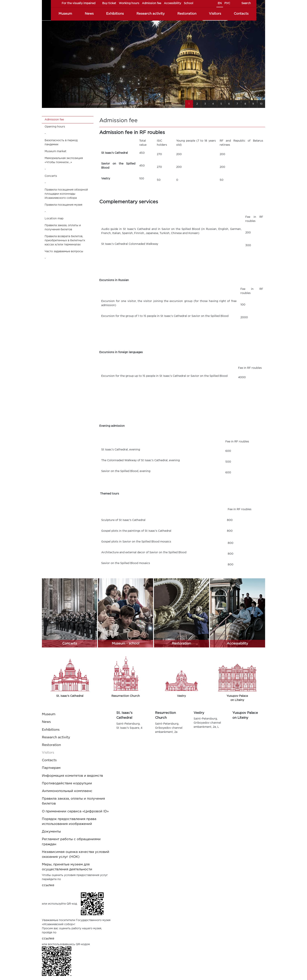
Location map (54, 219)
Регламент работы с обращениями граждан (71, 842)
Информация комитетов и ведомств (72, 776)
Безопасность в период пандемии (61, 142)
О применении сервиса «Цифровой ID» (75, 811)
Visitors (215, 14)
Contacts (241, 14)
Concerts (51, 176)
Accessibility (172, 3)
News (89, 14)
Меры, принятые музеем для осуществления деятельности (67, 867)
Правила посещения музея (63, 205)
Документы (51, 832)
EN (220, 3)
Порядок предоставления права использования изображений (69, 822)
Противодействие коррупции (67, 783)
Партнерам (51, 768)
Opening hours (55, 127)
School (189, 3)
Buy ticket (109, 3)
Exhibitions (115, 14)
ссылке (48, 885)
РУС (227, 3)
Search (246, 3)
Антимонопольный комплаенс (67, 791)
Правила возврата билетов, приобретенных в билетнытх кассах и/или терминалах (65, 240)
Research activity (151, 14)
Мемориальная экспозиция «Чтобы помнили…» (64, 160)
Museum (65, 14)
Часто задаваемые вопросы (64, 251)
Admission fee (152, 3)
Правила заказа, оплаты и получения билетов (63, 227)
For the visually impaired (79, 3)
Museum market (56, 151)
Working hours (129, 3)
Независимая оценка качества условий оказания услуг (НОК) (76, 854)
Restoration (187, 14)
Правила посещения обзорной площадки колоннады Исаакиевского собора (66, 194)
